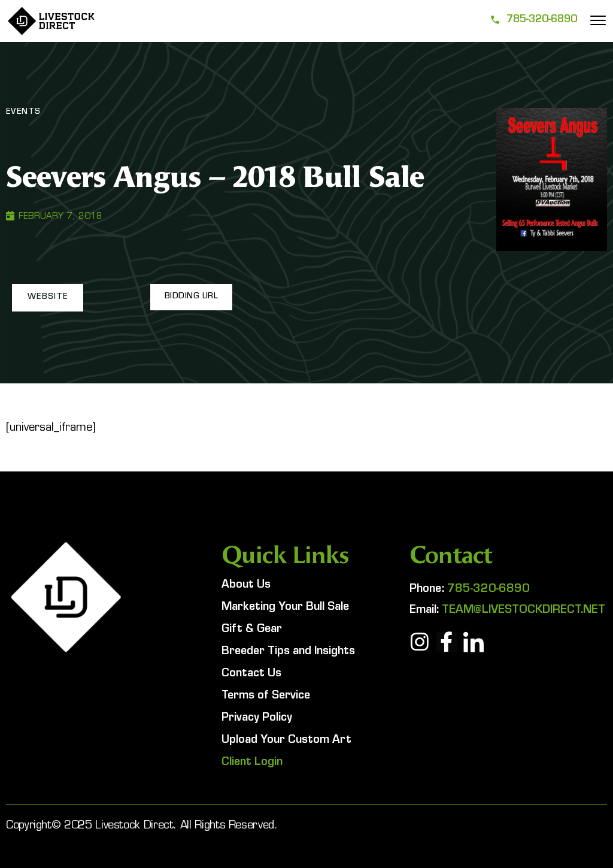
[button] (47, 297)
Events (23, 113)
